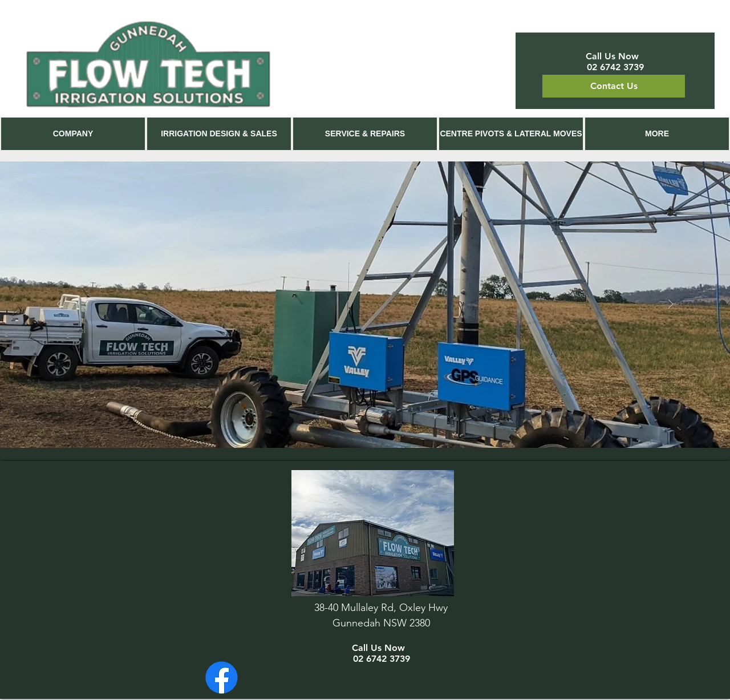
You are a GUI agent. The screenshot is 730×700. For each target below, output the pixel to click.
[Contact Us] (614, 86)
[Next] (671, 305)
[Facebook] (222, 677)
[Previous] (59, 305)
